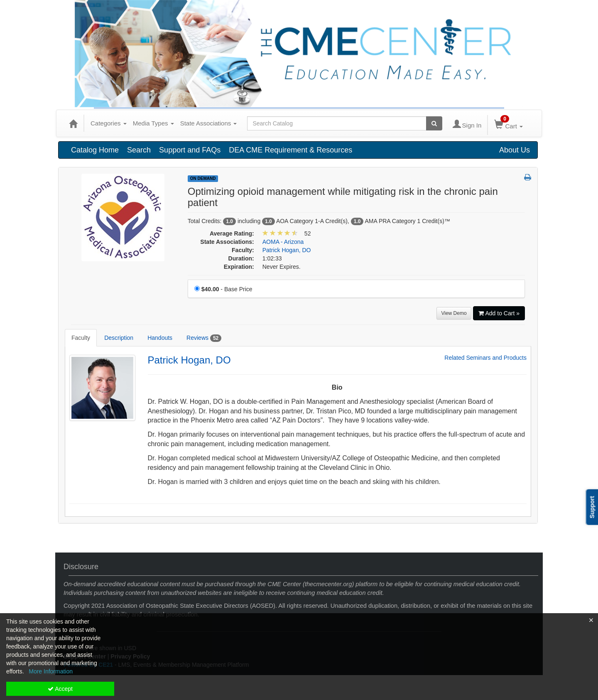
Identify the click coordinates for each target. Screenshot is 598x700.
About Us (515, 150)
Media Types (153, 123)
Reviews (204, 338)
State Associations (209, 123)
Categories (109, 123)
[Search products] (434, 123)
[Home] (73, 123)
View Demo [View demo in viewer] (454, 313)
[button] (528, 178)
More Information (51, 671)
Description (119, 338)
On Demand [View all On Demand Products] (203, 178)
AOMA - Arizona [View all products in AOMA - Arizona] (283, 242)
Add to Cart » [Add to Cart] (499, 313)
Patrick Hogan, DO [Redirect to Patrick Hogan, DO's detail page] (189, 360)
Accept (60, 689)
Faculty (81, 338)
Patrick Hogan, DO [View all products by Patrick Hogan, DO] (287, 250)
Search (139, 150)
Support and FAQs (190, 150)
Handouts (160, 338)
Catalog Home (95, 150)
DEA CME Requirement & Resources (290, 150)
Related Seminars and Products (485, 358)
